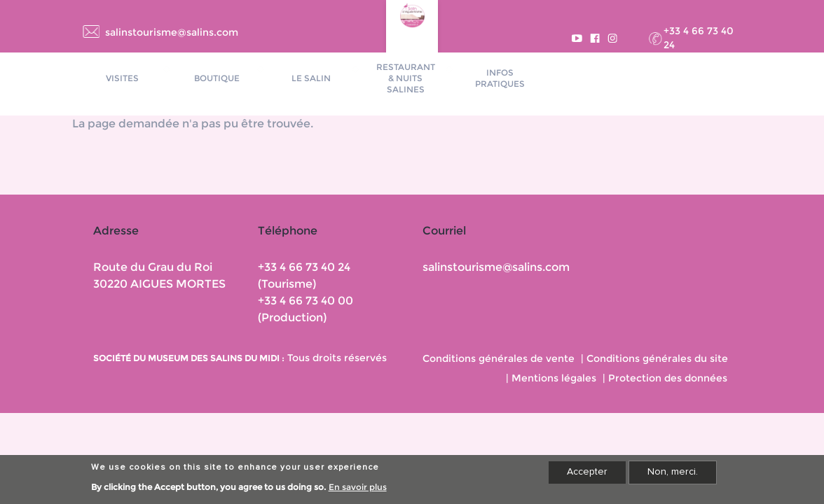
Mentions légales (554, 378)
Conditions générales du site (657, 358)
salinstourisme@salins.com (172, 32)
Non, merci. (673, 475)
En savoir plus (358, 490)
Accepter (587, 475)
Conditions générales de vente (499, 358)
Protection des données (668, 378)
